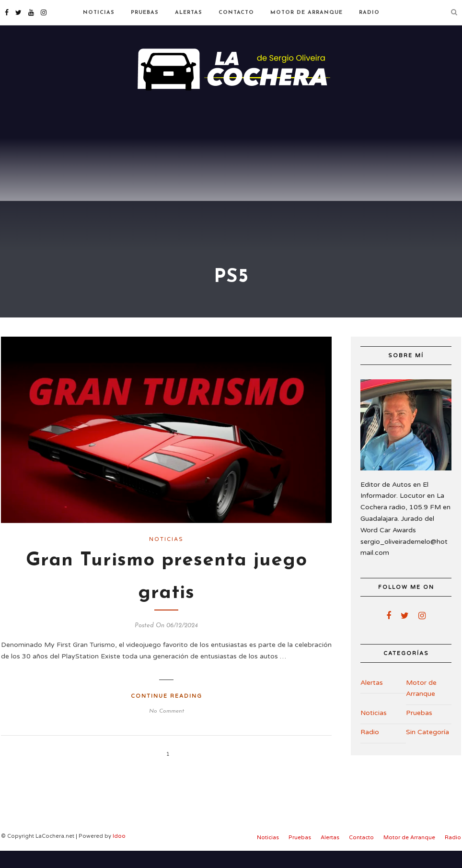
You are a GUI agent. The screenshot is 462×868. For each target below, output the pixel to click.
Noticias (99, 13)
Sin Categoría (427, 749)
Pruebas (145, 13)
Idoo (119, 853)
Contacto (236, 13)
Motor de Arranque (306, 13)
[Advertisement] (231, 173)
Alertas (189, 13)
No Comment (167, 728)
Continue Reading (167, 713)
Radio (369, 13)
